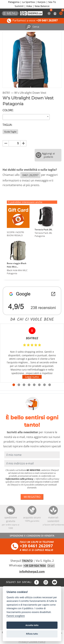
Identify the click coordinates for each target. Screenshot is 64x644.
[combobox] (26, 117)
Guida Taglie (10, 132)
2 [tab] (19, 385)
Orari (51, 566)
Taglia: (7, 125)
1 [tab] (14, 385)
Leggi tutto (32, 377)
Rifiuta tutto (32, 634)
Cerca (32, 27)
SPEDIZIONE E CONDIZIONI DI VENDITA (32, 536)
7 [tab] (44, 385)
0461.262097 (30, 175)
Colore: (8, 110)
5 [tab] (34, 385)
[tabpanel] (32, 353)
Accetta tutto (32, 625)
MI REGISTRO (32, 497)
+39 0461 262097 (36, 546)
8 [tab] (50, 385)
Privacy (23, 642)
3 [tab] (24, 385)
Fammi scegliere (16, 616)
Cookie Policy (37, 642)
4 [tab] (29, 385)
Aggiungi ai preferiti (45, 155)
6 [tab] (39, 385)
